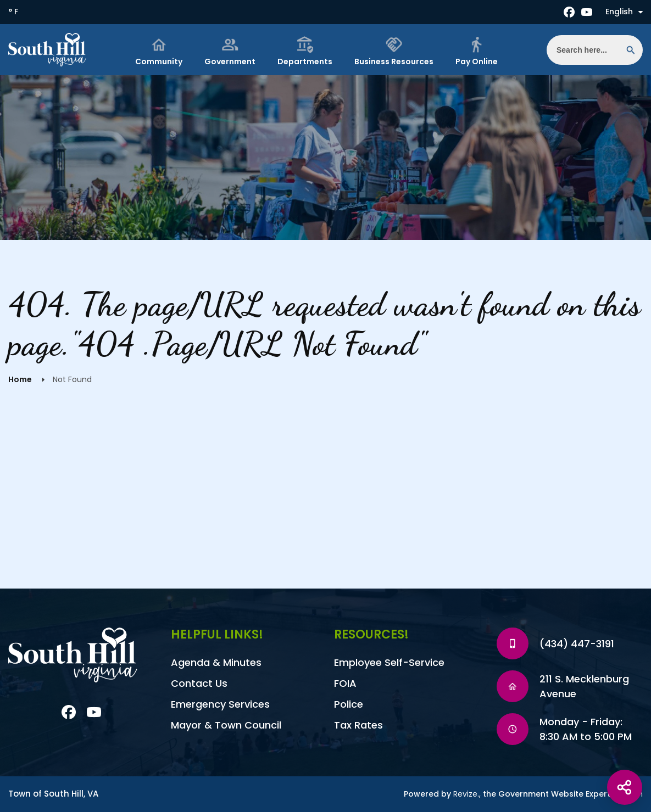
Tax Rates (358, 725)
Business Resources (394, 51)
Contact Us (199, 683)
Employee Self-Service (389, 662)
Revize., (467, 794)
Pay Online (477, 51)
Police (349, 704)
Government (230, 51)
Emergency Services (220, 704)
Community (159, 51)
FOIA (345, 683)
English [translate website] (624, 12)
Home (20, 379)
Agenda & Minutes (216, 662)
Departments (305, 51)
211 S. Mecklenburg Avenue (584, 686)
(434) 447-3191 (577, 644)
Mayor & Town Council (226, 725)
